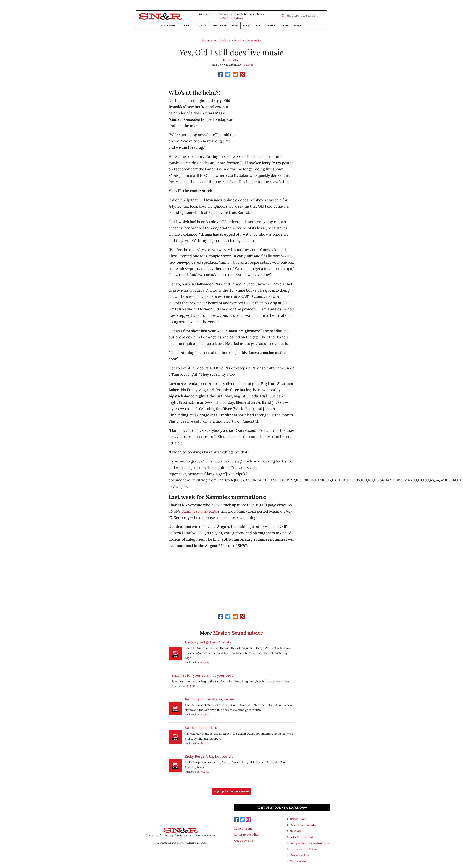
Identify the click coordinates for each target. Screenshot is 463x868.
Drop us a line (243, 828)
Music (235, 26)
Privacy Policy (299, 855)
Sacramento (209, 40)
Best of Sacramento (303, 825)
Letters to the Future (304, 849)
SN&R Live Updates (231, 18)
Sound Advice (253, 40)
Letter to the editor (247, 835)
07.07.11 (204, 743)
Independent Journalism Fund (310, 843)
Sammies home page (199, 511)
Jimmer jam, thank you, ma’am (209, 699)
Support (298, 26)
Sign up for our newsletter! (231, 792)
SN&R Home (298, 819)
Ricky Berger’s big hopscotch (209, 756)
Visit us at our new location (282, 807)
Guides (285, 26)
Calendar (201, 26)
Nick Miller (233, 60)
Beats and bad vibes (201, 727)
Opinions (186, 26)
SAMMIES (297, 831)
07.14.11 (204, 714)
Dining (247, 26)
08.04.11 (225, 40)
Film (258, 26)
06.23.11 (205, 772)
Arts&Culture (219, 26)
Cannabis (271, 26)
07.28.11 (205, 662)
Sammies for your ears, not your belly (202, 675)
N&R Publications (302, 837)
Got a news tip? (244, 841)
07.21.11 (191, 686)
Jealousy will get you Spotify (208, 642)
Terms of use (299, 861)
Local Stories (168, 26)
